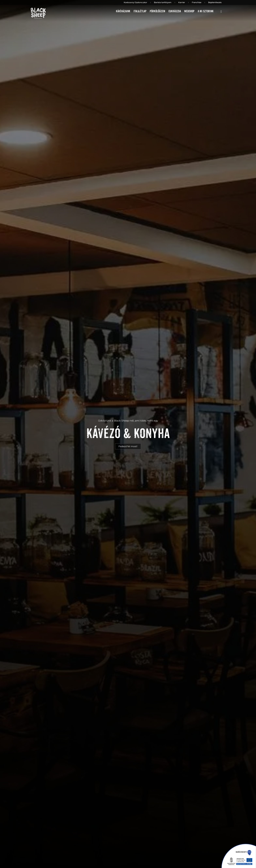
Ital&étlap (140, 11)
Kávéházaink (123, 11)
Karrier (182, 2)
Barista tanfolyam (163, 2)
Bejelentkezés (215, 2)
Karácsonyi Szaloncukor (135, 2)
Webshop (189, 11)
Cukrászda (175, 11)
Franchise (197, 2)
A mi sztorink (206, 11)
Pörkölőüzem (157, 11)
